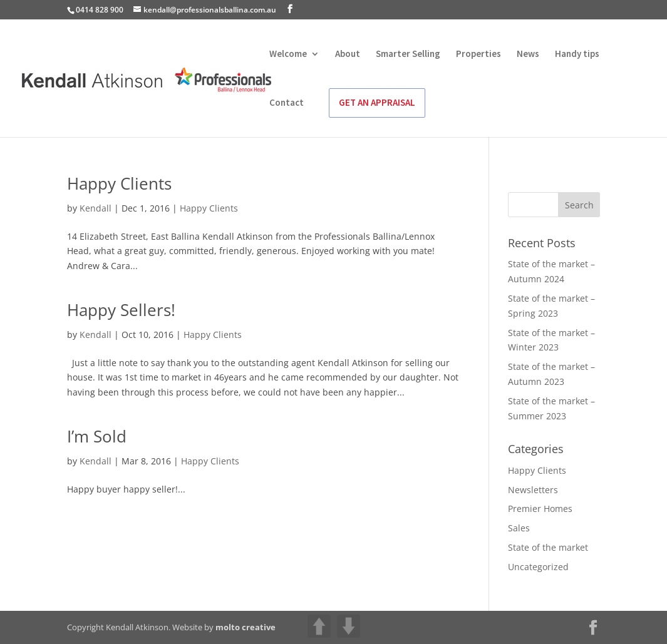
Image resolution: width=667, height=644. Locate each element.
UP (319, 626)
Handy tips (577, 54)
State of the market (548, 547)
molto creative (246, 627)
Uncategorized (538, 567)
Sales (519, 528)
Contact (287, 103)
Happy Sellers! (121, 310)
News (528, 54)
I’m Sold (97, 436)
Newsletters (533, 490)
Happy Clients (119, 183)
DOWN (349, 626)
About (348, 54)
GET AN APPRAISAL (377, 102)
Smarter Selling (408, 54)
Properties (478, 54)
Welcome (288, 54)
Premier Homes (540, 509)
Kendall (96, 208)
